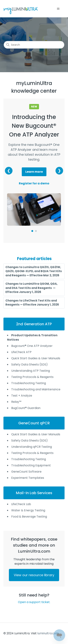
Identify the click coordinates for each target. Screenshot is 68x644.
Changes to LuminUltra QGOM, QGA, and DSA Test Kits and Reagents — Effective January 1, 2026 (31, 288)
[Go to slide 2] (36, 231)
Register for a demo (34, 183)
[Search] (34, 45)
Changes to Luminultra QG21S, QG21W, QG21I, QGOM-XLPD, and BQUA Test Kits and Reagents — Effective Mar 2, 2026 (34, 271)
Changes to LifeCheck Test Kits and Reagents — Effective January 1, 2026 (32, 303)
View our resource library (34, 575)
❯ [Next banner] (59, 171)
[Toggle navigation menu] (58, 9)
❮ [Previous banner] (9, 171)
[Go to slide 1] (32, 231)
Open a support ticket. (34, 602)
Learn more (34, 172)
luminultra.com (48, 633)
